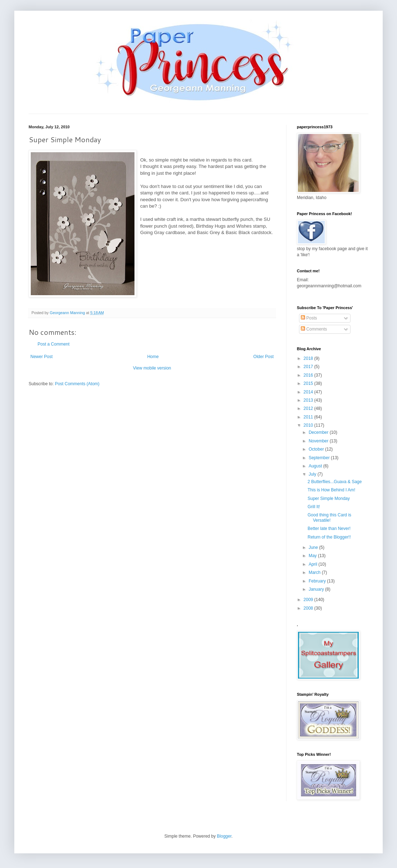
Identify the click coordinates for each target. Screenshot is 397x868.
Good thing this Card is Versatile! (329, 517)
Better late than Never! (329, 529)
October (317, 449)
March (315, 572)
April (313, 564)
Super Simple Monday (329, 499)
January (317, 589)
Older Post (263, 357)
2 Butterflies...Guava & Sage (335, 482)
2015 (309, 383)
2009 (309, 600)
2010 (309, 425)
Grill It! (314, 507)
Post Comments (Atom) (77, 384)
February (318, 581)
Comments (314, 329)
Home (153, 357)
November (319, 441)
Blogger (224, 836)
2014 (309, 392)
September (320, 458)
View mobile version (152, 368)
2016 (309, 375)
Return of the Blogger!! (329, 537)
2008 (309, 608)
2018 (309, 358)
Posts (309, 318)
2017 (309, 367)
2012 (309, 408)
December (319, 432)
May (313, 556)
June (314, 547)
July (313, 474)
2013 (309, 400)
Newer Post (41, 357)
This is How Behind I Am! (331, 490)
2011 (309, 417)
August (316, 466)
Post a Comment (53, 344)
